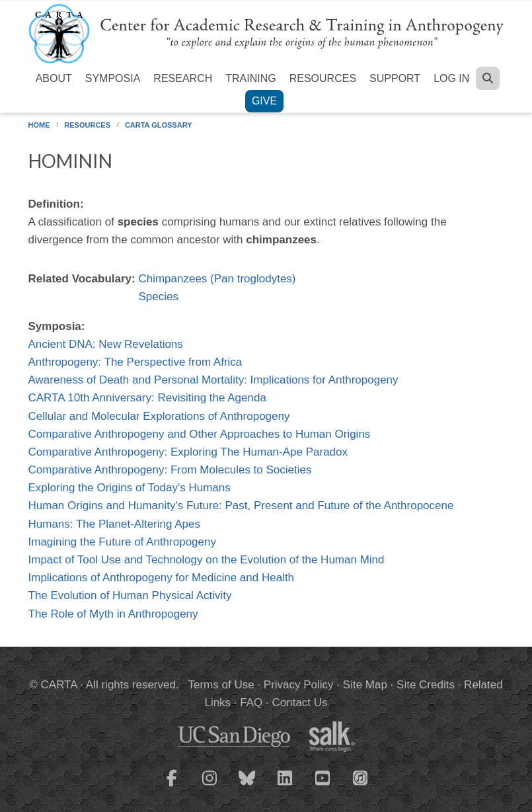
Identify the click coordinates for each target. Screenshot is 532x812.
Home (39, 125)
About (54, 78)
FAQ (251, 703)
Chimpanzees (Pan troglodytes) (217, 279)
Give (264, 101)
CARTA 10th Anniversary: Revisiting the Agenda (147, 398)
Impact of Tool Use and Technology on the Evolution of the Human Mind (207, 560)
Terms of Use (221, 685)
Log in (451, 78)
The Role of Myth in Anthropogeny (113, 614)
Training (250, 78)
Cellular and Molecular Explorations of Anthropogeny (159, 416)
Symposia (113, 78)
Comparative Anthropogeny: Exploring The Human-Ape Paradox (188, 452)
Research (183, 78)
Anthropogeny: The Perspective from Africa (135, 362)
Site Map (365, 685)
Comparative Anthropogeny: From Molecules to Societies (170, 470)
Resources (323, 78)
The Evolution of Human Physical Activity (130, 595)
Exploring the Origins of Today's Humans (130, 488)
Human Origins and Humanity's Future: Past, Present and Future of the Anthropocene (241, 506)
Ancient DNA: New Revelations (106, 344)
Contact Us (299, 703)
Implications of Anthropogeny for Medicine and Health (162, 578)
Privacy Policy (299, 685)
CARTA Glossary (159, 125)
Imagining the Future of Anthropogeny (122, 542)
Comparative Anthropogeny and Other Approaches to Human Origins (200, 434)
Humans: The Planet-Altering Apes (115, 524)
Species (158, 297)
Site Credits (426, 685)
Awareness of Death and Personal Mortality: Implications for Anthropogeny (213, 380)
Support (395, 78)
